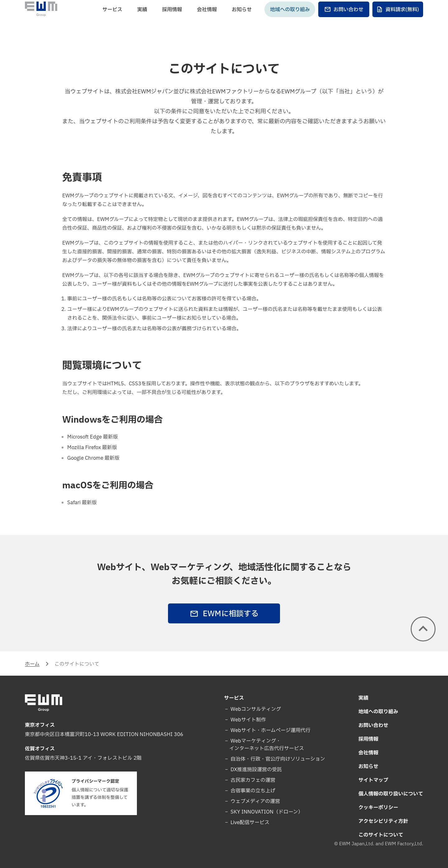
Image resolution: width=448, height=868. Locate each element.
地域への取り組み (290, 21)
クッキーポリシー (378, 808)
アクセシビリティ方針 (383, 821)
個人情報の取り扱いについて (391, 794)
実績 (142, 21)
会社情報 (207, 21)
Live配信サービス (249, 823)
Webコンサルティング (255, 709)
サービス (112, 21)
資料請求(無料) (398, 21)
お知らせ (242, 21)
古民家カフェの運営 (252, 780)
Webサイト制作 (248, 720)
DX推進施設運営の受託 (256, 770)
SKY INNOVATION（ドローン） (266, 812)
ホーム (32, 664)
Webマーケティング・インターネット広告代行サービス (267, 745)
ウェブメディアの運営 (255, 801)
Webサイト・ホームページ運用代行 (270, 730)
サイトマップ (373, 780)
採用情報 (172, 21)
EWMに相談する (224, 614)
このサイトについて (381, 835)
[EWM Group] (41, 20)
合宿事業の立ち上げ (252, 791)
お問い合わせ (344, 21)
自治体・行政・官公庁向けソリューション (277, 759)
